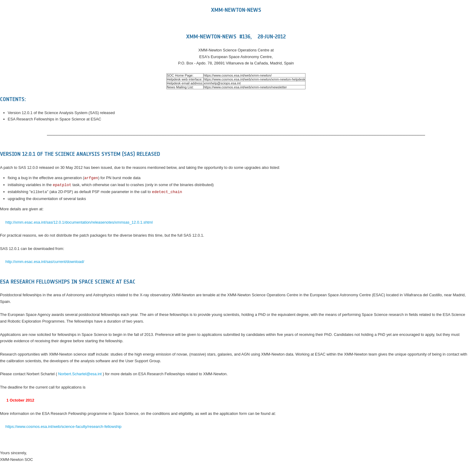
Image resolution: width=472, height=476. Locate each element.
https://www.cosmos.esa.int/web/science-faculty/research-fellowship (63, 427)
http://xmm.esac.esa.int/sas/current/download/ (45, 262)
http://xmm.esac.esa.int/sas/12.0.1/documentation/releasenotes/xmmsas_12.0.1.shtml (79, 222)
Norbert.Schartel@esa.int (80, 374)
